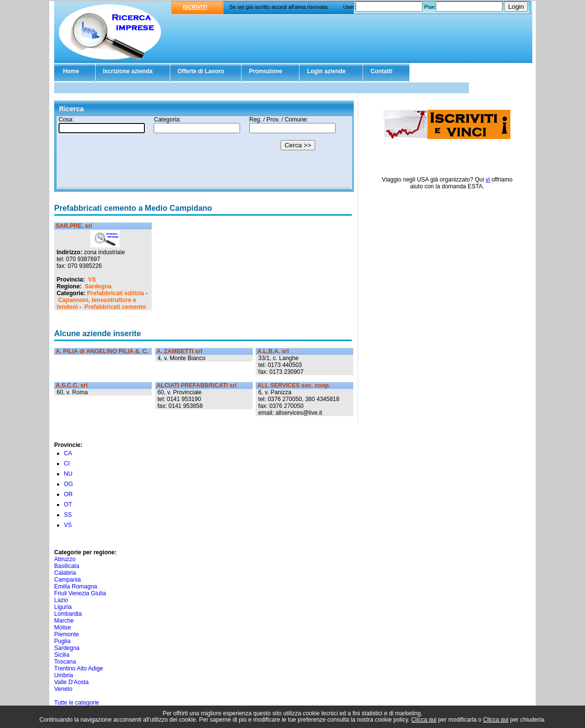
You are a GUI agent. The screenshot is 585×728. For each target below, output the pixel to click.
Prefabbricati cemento (115, 307)
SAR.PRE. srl (74, 226)
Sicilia (62, 655)
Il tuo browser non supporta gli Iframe (204, 153)
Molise (63, 627)
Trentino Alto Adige (79, 668)
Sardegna (98, 286)
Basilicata (67, 566)
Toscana (65, 662)
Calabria (65, 573)
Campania (68, 580)
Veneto (63, 689)
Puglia (62, 641)
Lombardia (68, 614)
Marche (64, 621)
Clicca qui (424, 720)
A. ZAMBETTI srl (180, 351)
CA (68, 453)
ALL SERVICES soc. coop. (294, 385)
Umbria (64, 675)
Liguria (63, 607)
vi (488, 180)
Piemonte (67, 634)
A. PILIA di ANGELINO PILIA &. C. (102, 351)
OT (68, 505)
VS (92, 280)
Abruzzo (65, 559)
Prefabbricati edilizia (115, 293)
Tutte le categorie (77, 703)
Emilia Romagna (76, 586)
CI (67, 464)
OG (69, 484)
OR (68, 494)
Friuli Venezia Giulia (80, 593)
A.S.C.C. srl (71, 385)
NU (68, 474)
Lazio (61, 600)
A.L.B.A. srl (273, 351)
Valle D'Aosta (71, 682)
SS (68, 515)
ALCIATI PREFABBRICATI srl (197, 385)
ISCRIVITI (195, 7)
